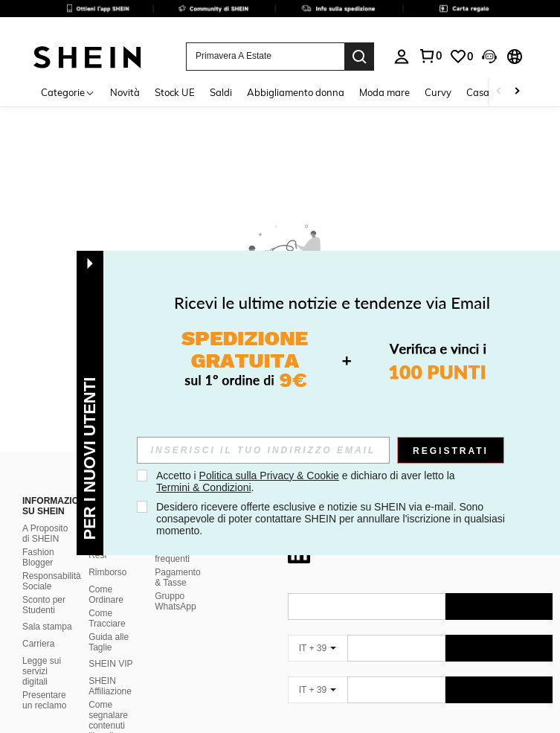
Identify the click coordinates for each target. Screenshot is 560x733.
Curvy (438, 92)
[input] (263, 450)
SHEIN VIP (110, 664)
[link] (280, 18)
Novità (125, 92)
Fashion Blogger (38, 557)
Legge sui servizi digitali (42, 671)
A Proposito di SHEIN (45, 534)
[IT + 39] (318, 648)
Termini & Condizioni (204, 487)
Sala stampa (47, 627)
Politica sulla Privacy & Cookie (269, 476)
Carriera (38, 644)
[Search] (359, 57)
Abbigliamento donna (296, 92)
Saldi (221, 92)
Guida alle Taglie (109, 642)
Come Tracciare (107, 618)
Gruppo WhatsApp (175, 601)
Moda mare (384, 92)
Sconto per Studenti (44, 605)
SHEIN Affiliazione (110, 686)
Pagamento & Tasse (177, 577)
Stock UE (175, 92)
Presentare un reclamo (44, 700)
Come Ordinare (106, 595)
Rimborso (107, 572)
